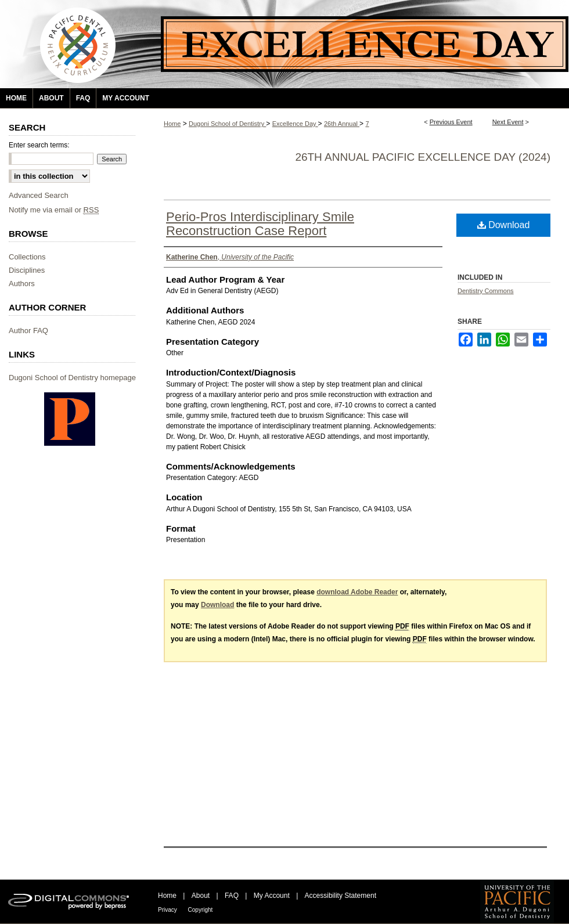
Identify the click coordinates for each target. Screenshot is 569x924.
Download (504, 225)
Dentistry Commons (486, 291)
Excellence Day (295, 124)
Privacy (168, 910)
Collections (27, 257)
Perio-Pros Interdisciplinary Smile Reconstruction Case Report (260, 224)
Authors (22, 284)
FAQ (233, 896)
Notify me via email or (54, 210)
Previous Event (451, 122)
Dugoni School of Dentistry (227, 124)
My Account (273, 896)
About (202, 896)
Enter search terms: (39, 145)
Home (172, 124)
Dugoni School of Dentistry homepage (72, 378)
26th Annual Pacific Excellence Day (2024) (423, 157)
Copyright (201, 910)
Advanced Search (39, 195)
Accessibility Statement (341, 896)
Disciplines (27, 270)
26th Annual (342, 124)
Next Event (508, 122)
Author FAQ (28, 331)
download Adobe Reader (357, 592)
